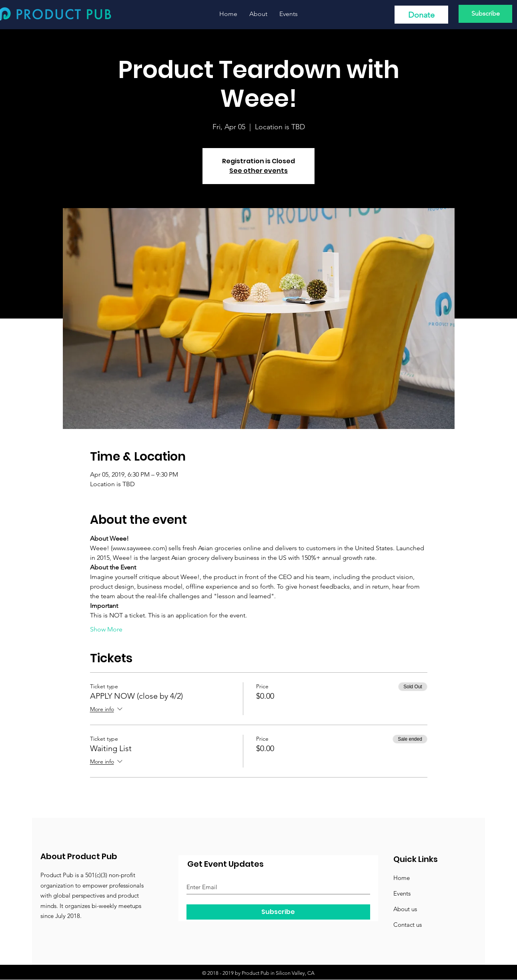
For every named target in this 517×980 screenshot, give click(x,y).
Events (402, 893)
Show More (106, 629)
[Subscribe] (485, 14)
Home (402, 878)
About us (405, 909)
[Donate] (421, 15)
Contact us (408, 925)
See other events (258, 171)
